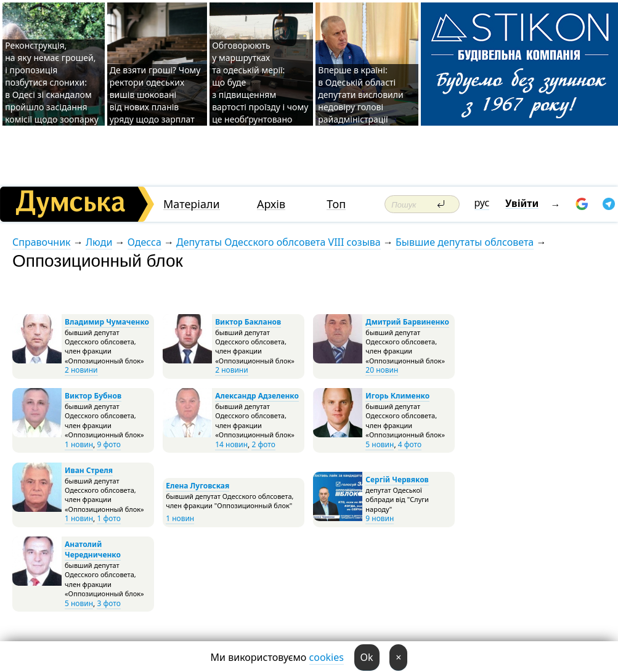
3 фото (108, 603)
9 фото (108, 444)
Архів (271, 204)
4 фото (410, 444)
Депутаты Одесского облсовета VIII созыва (279, 242)
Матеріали (192, 204)
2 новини (81, 370)
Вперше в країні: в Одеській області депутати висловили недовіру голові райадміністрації (360, 95)
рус (482, 203)
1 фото (108, 518)
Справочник (42, 242)
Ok (367, 657)
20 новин (382, 370)
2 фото (263, 444)
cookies (327, 657)
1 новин (79, 444)
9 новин (380, 518)
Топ (336, 204)
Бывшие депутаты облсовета (465, 242)
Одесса (144, 242)
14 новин (231, 444)
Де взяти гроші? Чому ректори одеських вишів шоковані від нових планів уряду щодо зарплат (155, 95)
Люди (99, 242)
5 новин (380, 444)
